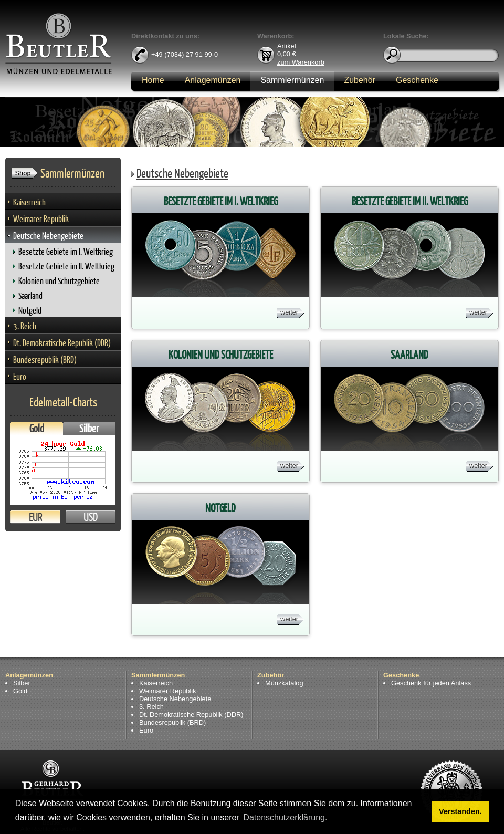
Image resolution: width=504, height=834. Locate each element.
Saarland (30, 295)
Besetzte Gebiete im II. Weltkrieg (66, 266)
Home (153, 80)
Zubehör (360, 80)
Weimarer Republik (41, 219)
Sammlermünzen (292, 80)
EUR (35, 517)
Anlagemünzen (213, 80)
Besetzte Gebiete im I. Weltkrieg (66, 251)
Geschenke (417, 80)
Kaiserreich (29, 202)
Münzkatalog (284, 683)
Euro (20, 376)
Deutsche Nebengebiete (48, 236)
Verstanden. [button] (460, 811)
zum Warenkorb (301, 62)
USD (91, 517)
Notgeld (30, 310)
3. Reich (25, 326)
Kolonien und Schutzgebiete (59, 281)
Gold (37, 428)
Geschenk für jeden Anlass (431, 683)
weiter (289, 312)
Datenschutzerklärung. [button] (285, 817)
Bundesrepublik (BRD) (45, 359)
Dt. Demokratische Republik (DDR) (62, 343)
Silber (89, 428)
